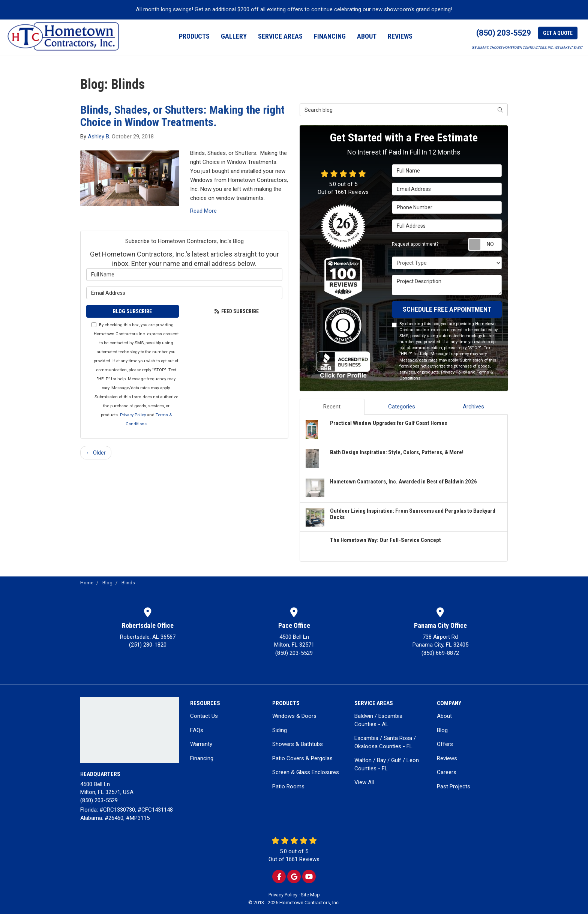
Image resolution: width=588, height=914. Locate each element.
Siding (280, 730)
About (444, 716)
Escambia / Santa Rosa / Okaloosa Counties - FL (385, 742)
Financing (202, 758)
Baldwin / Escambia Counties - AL (378, 720)
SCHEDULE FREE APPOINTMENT (447, 309)
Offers (445, 744)
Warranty (201, 744)
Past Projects (454, 786)
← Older (96, 453)
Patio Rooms (288, 786)
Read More (203, 211)
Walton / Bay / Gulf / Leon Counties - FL (387, 764)
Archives (473, 407)
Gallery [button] (234, 36)
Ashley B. (99, 137)
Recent (332, 407)
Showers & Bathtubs (298, 744)
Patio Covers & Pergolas (302, 758)
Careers (447, 772)
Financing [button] (330, 36)
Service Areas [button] (280, 36)
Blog (442, 730)
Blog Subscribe (132, 311)
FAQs (197, 730)
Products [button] (194, 36)
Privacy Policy (133, 415)
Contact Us (204, 716)
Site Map (310, 895)
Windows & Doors (294, 716)
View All (364, 782)
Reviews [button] (400, 36)
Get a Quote (558, 33)
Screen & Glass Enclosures (306, 772)
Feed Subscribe (236, 311)
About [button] (367, 36)
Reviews (447, 758)
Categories (402, 407)
